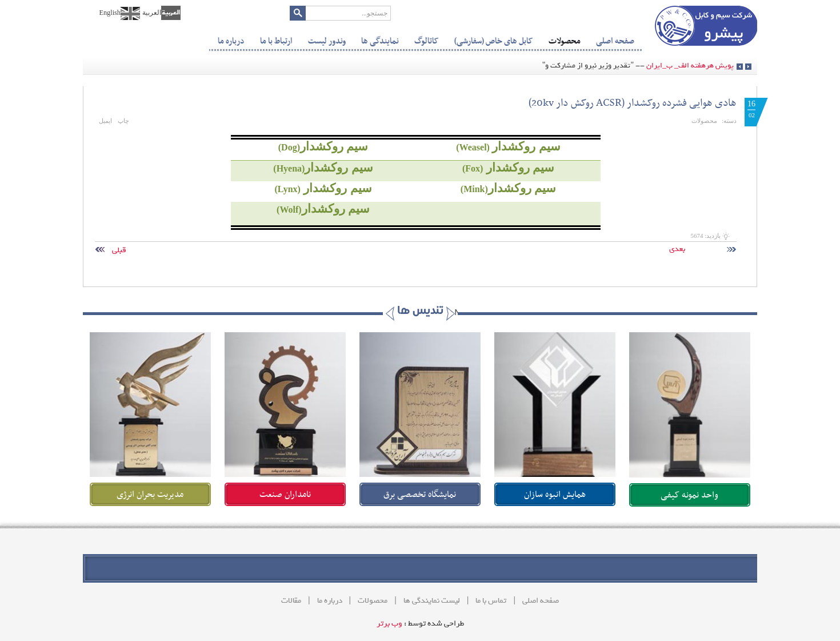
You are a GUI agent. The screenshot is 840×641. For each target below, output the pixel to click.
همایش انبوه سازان (555, 495)
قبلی (137, 250)
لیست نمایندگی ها (432, 601)
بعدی (694, 249)
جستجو (298, 13)
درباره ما (330, 601)
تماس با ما (491, 601)
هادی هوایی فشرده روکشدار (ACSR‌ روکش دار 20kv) (633, 103)
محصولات (704, 121)
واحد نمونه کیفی (689, 495)
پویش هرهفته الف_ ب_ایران (690, 65)
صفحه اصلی (541, 601)
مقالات (291, 601)
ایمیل (105, 121)
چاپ (123, 121)
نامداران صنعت (285, 495)
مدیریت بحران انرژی (150, 495)
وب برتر (389, 624)
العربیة (152, 13)
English (110, 13)
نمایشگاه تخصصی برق (420, 495)
